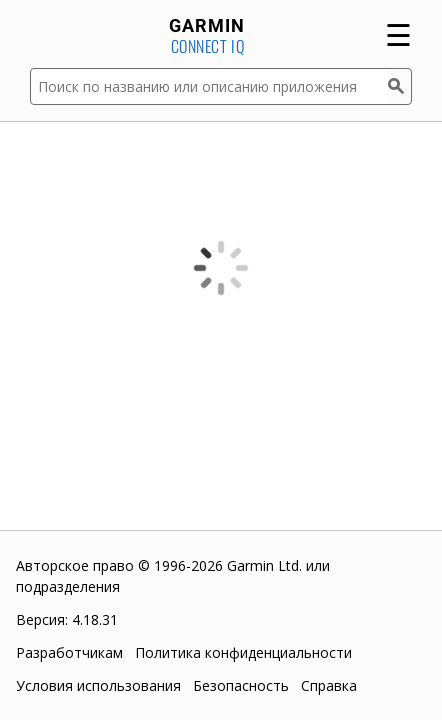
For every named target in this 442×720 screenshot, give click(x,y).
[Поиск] (400, 86)
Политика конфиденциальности (243, 652)
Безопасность (241, 685)
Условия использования (98, 685)
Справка (329, 685)
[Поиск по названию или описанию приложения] (209, 86)
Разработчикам (69, 652)
